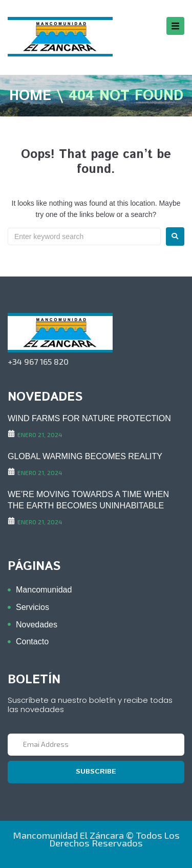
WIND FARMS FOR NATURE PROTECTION (89, 418)
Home (30, 96)
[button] (175, 26)
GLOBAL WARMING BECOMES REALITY (85, 456)
